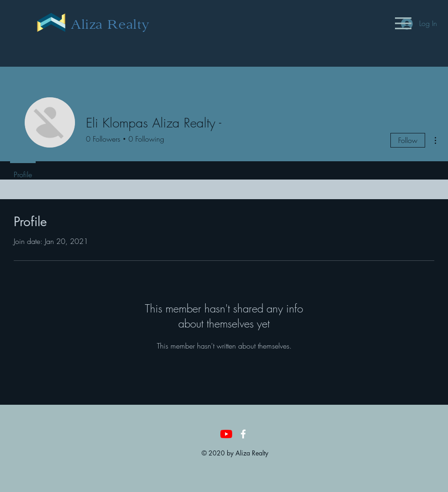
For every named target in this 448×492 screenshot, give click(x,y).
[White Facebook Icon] (243, 434)
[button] (403, 23)
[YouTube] (226, 434)
